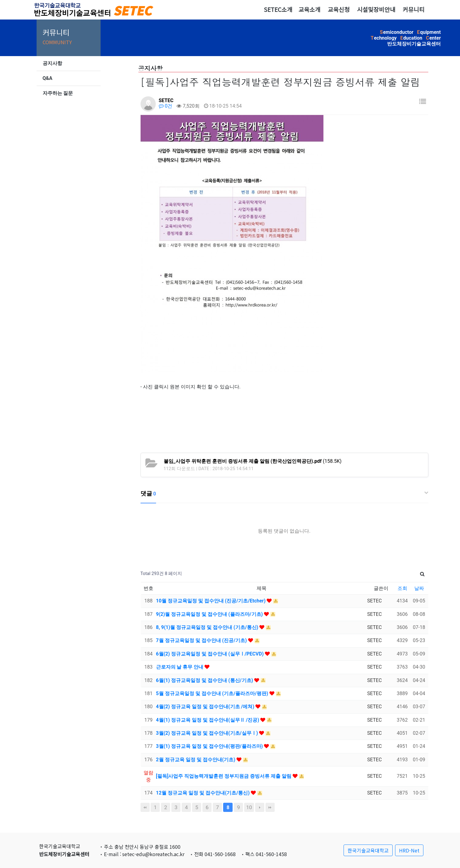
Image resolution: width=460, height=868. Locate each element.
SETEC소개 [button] (278, 9)
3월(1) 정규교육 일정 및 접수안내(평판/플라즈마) (210, 746)
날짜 (419, 588)
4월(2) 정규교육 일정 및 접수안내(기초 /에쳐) (206, 707)
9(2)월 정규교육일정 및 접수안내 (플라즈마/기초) (210, 614)
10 (249, 807)
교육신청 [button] (339, 9)
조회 (402, 588)
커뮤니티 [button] (414, 9)
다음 (260, 807)
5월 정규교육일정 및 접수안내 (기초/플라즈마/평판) (213, 693)
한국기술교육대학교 (368, 850)
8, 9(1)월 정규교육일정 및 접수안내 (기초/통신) (208, 627)
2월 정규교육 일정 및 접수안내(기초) (196, 760)
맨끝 (270, 807)
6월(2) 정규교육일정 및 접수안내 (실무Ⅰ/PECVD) (210, 654)
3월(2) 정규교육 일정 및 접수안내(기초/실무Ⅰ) (208, 733)
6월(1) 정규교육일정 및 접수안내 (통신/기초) (205, 680)
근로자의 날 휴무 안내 (180, 667)
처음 (145, 807)
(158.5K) (253, 461)
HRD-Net (409, 850)
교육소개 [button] (309, 9)
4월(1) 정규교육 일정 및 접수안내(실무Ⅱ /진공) (208, 720)
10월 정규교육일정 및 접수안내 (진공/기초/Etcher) (212, 601)
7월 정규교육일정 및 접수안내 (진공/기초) (202, 640)
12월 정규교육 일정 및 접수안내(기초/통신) (203, 793)
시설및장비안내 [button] (376, 9)
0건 (166, 106)
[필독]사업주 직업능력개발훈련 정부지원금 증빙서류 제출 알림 (225, 776)
